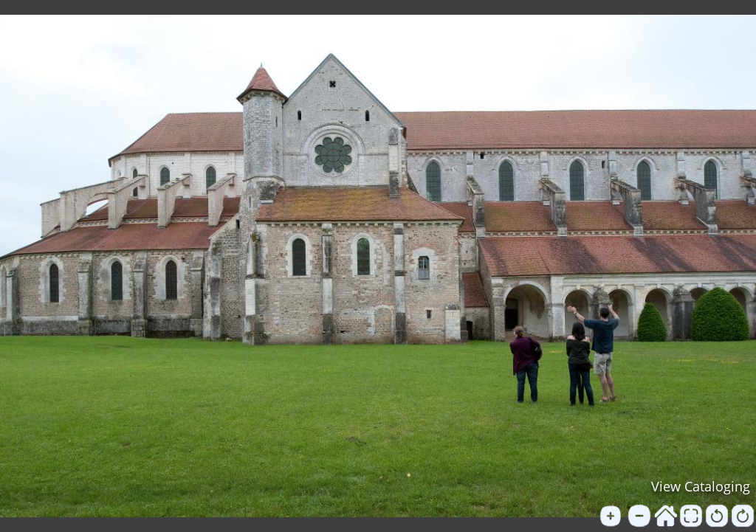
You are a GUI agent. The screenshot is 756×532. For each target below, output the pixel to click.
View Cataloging (701, 486)
